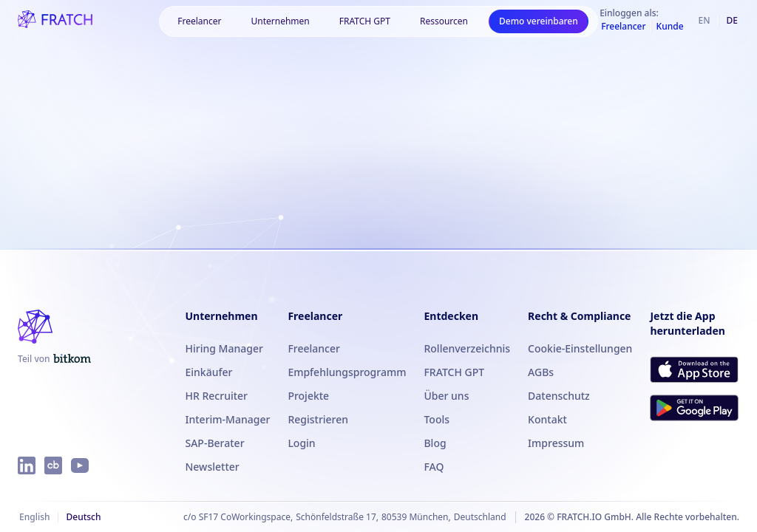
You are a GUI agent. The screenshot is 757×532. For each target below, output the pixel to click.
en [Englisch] (705, 20)
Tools (437, 419)
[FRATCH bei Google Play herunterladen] (694, 408)
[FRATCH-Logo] (55, 21)
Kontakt (547, 419)
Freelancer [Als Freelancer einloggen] (623, 27)
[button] (199, 21)
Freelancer (314, 348)
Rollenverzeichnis (467, 348)
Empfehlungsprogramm (347, 372)
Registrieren (318, 419)
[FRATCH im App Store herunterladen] (694, 369)
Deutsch (83, 517)
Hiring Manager (224, 348)
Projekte (308, 396)
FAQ (434, 467)
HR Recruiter (217, 396)
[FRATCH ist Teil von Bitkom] (54, 359)
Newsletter (213, 467)
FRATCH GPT (365, 21)
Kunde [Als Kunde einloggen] (670, 27)
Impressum (556, 443)
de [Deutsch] (732, 20)
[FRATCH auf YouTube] (80, 465)
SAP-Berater (215, 443)
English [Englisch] (34, 517)
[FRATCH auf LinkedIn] (27, 465)
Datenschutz (559, 396)
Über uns (446, 396)
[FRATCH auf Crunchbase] (53, 465)
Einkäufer (209, 372)
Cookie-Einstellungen (580, 348)
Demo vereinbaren (539, 21)
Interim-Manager (228, 419)
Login (301, 443)
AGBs (541, 372)
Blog (435, 443)
